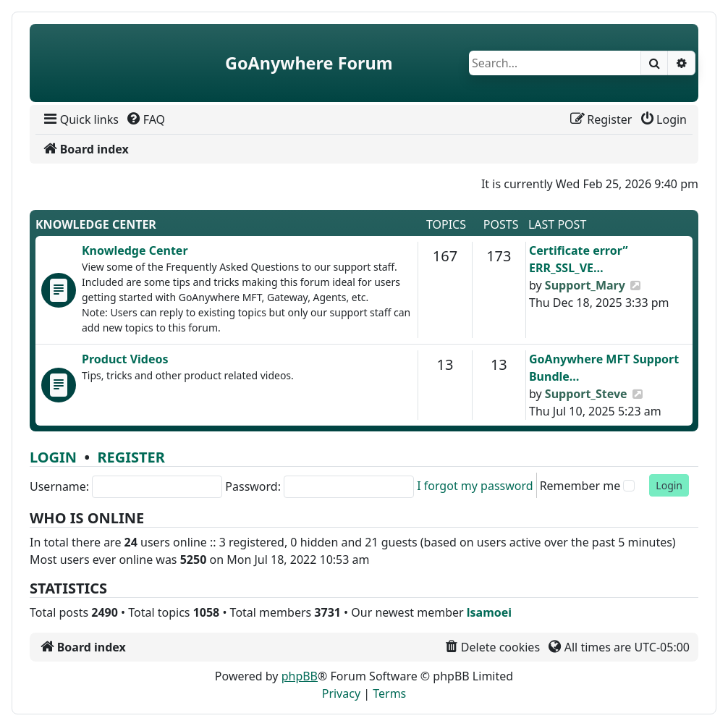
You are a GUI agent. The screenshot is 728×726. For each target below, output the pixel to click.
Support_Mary (585, 285)
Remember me (580, 486)
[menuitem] (80, 119)
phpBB (300, 676)
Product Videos (125, 359)
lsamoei (489, 612)
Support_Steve (586, 394)
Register (131, 457)
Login (53, 457)
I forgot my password (475, 486)
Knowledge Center (96, 224)
